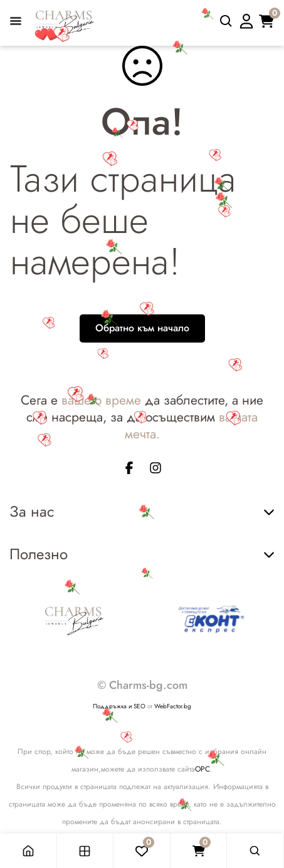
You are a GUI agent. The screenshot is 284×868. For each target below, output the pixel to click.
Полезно (142, 554)
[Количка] (199, 851)
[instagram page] (155, 470)
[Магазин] (86, 851)
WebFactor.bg (173, 706)
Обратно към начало (142, 328)
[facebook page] (129, 470)
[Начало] (29, 851)
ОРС (202, 769)
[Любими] (142, 851)
